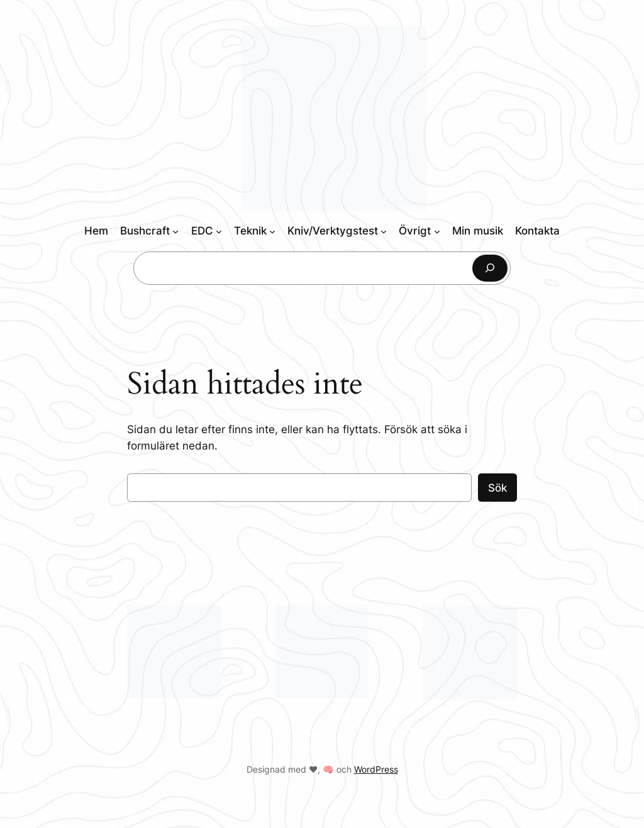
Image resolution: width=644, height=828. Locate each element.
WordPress (376, 769)
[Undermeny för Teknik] (272, 231)
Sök (497, 488)
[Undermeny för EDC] (219, 231)
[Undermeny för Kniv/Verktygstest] (384, 231)
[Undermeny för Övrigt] (437, 231)
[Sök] (490, 268)
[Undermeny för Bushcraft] (175, 231)
